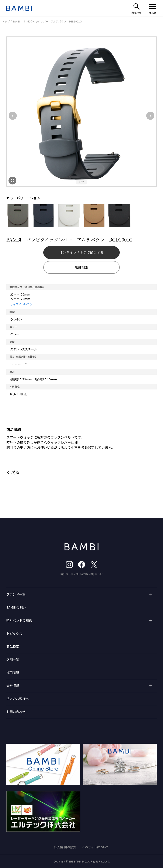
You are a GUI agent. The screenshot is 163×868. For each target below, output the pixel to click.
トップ (6, 21)
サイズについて (20, 304)
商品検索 (13, 646)
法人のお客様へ (18, 698)
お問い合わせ (16, 712)
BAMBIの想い (16, 607)
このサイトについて (96, 847)
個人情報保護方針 (66, 847)
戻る (15, 472)
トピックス (14, 633)
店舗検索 (81, 267)
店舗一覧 (13, 659)
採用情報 (13, 672)
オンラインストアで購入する (81, 252)
